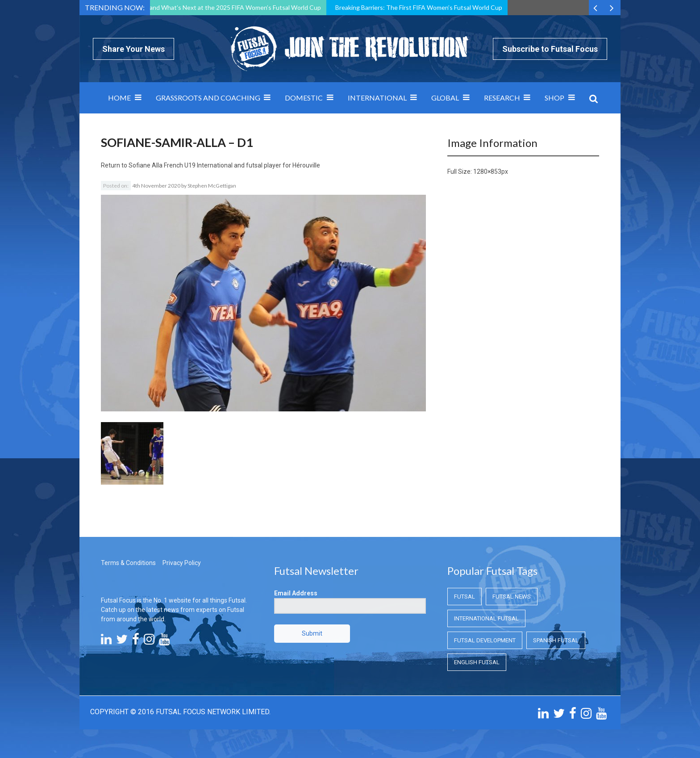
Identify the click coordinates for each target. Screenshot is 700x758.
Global (445, 98)
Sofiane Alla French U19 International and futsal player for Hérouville (224, 165)
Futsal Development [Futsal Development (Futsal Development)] (485, 640)
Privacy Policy (182, 563)
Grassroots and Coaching (208, 98)
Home (119, 98)
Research (502, 98)
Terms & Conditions (128, 563)
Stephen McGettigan (212, 186)
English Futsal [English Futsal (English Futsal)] (477, 662)
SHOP (554, 98)
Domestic (304, 98)
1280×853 (487, 172)
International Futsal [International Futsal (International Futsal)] (486, 618)
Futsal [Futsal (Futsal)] (465, 597)
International (377, 98)
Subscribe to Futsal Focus (550, 49)
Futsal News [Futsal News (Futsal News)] (512, 597)
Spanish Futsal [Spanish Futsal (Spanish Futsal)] (556, 640)
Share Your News (133, 49)
